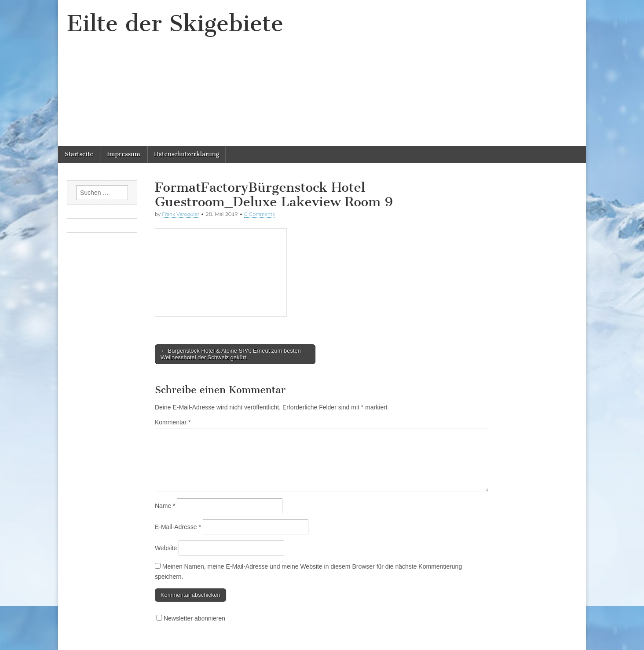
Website (166, 548)
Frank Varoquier (181, 214)
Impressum (124, 154)
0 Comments (260, 214)
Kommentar (173, 422)
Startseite (79, 154)
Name (165, 506)
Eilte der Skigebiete (175, 24)
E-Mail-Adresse (178, 527)
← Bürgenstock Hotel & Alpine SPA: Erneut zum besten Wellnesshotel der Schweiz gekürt (231, 354)
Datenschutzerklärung (187, 154)
